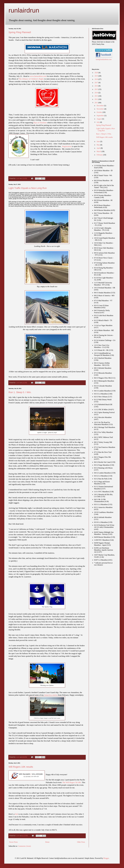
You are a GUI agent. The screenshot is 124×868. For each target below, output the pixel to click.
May (98, 145)
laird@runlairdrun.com (104, 59)
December (100, 106)
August (99, 119)
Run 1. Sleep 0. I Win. (20, 392)
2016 (97, 86)
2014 (97, 93)
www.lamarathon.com (38, 76)
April (99, 148)
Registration (67, 146)
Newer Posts (13, 842)
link (17, 814)
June (98, 141)
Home (47, 842)
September (100, 116)
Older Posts (81, 842)
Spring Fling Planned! (20, 32)
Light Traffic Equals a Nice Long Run (28, 188)
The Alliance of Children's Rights (31, 79)
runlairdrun (24, 10)
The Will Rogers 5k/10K (72, 782)
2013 (97, 96)
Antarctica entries (51, 695)
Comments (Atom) (24, 846)
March (99, 151)
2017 (97, 83)
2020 (97, 73)
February (100, 155)
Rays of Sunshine (40, 123)
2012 (97, 99)
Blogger (106, 858)
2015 (97, 89)
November (100, 109)
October (100, 112)
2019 (97, 76)
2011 (96, 103)
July (98, 122)
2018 (97, 79)
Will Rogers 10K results (21, 767)
